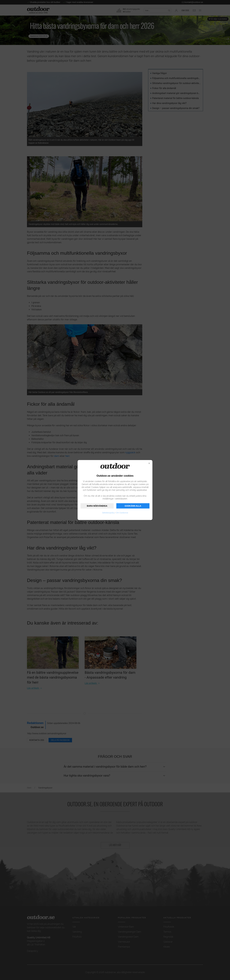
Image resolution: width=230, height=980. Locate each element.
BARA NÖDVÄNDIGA (97, 506)
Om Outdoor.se (122, 513)
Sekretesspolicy (108, 513)
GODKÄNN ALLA (133, 506)
